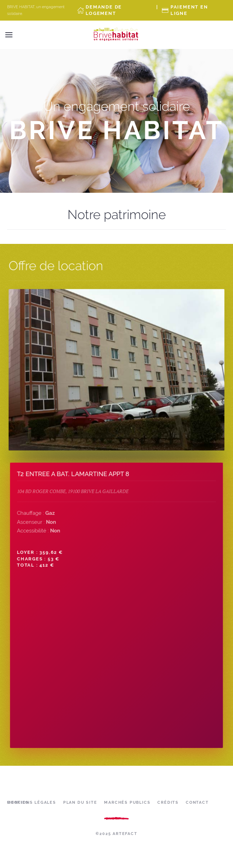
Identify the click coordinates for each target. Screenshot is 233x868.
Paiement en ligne (189, 10)
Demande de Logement (104, 10)
